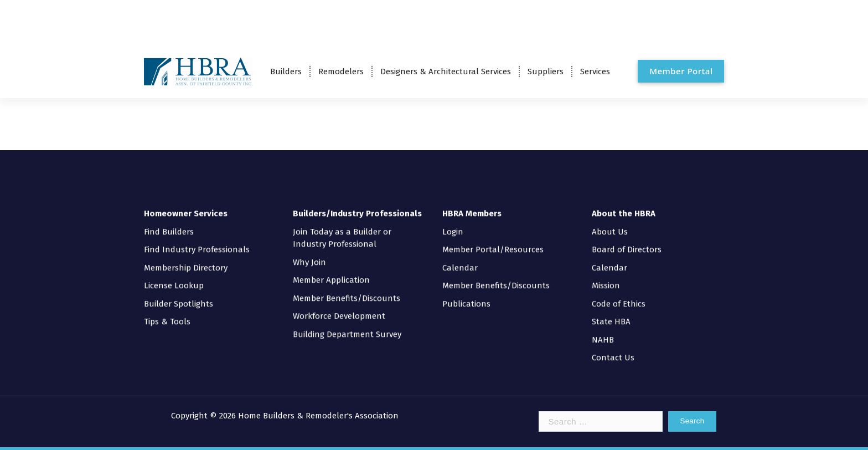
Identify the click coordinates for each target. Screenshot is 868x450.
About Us (610, 223)
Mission (606, 277)
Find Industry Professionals (197, 241)
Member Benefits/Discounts (347, 289)
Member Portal (681, 71)
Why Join (309, 253)
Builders (286, 71)
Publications (466, 295)
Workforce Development (339, 308)
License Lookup (174, 277)
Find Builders (169, 223)
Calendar (460, 259)
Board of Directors (627, 241)
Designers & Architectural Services (446, 71)
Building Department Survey (347, 325)
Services (595, 71)
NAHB (603, 331)
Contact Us (613, 349)
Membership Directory (186, 259)
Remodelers (341, 71)
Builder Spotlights (179, 295)
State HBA (611, 313)
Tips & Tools (167, 313)
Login (453, 223)
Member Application (331, 272)
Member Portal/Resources (493, 241)
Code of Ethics (619, 295)
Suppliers (546, 71)
